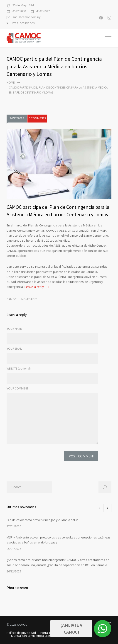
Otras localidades (23, 23)
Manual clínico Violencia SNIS (31, 636)
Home (11, 83)
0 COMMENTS (37, 119)
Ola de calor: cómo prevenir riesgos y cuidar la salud (43, 520)
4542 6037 (43, 11)
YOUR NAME (14, 329)
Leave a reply (34, 287)
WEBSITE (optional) (18, 369)
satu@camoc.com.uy (27, 17)
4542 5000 (19, 11)
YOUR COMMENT (17, 388)
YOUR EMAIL (14, 349)
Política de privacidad (21, 633)
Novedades (29, 299)
